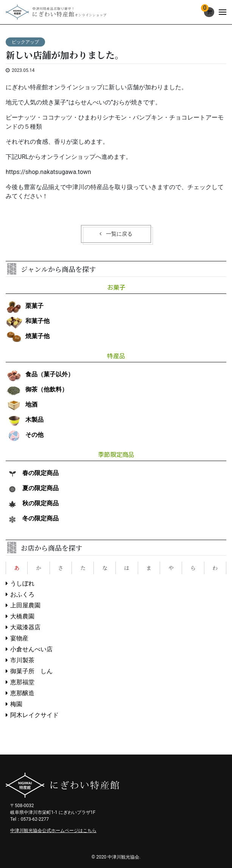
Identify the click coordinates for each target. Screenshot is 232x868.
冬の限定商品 (32, 518)
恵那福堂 (22, 682)
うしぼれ (22, 583)
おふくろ (22, 594)
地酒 (22, 404)
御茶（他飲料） (37, 389)
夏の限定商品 (32, 488)
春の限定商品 (32, 473)
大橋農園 (22, 616)
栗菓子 (25, 306)
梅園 (16, 704)
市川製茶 (22, 660)
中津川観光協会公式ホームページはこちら (53, 831)
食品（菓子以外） (40, 374)
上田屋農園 (25, 605)
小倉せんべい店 (31, 649)
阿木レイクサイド (34, 715)
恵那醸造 (22, 693)
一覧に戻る (119, 234)
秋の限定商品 (32, 503)
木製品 (25, 420)
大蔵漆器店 (25, 627)
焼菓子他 (28, 336)
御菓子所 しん (31, 671)
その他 (25, 435)
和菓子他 (28, 321)
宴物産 (19, 638)
